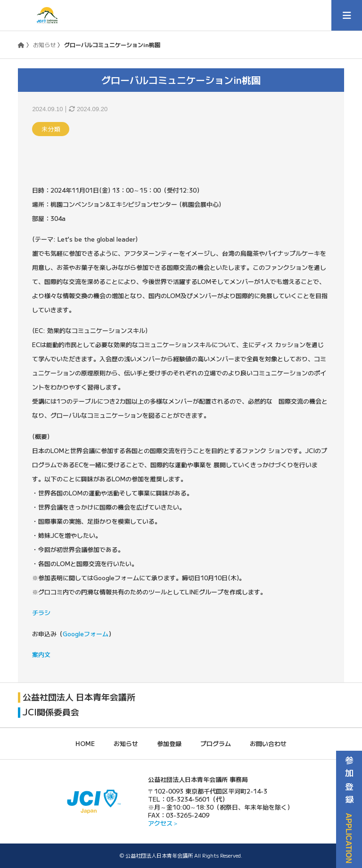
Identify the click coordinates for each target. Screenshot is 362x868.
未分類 (51, 129)
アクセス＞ (163, 823)
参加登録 (169, 743)
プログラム (216, 743)
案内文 (41, 654)
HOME (85, 743)
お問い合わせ (268, 743)
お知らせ (44, 45)
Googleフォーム (86, 634)
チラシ (41, 612)
